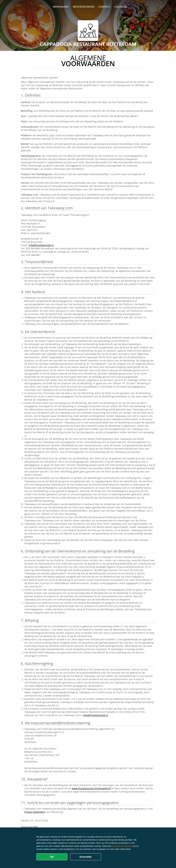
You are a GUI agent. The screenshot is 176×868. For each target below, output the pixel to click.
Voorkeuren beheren (122, 846)
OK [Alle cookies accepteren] (52, 857)
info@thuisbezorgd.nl (41, 245)
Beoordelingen (84, 7)
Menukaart (61, 7)
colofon (121, 7)
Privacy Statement (35, 812)
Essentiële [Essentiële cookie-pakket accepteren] (86, 857)
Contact (104, 7)
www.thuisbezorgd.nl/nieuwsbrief (91, 788)
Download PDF (29, 827)
